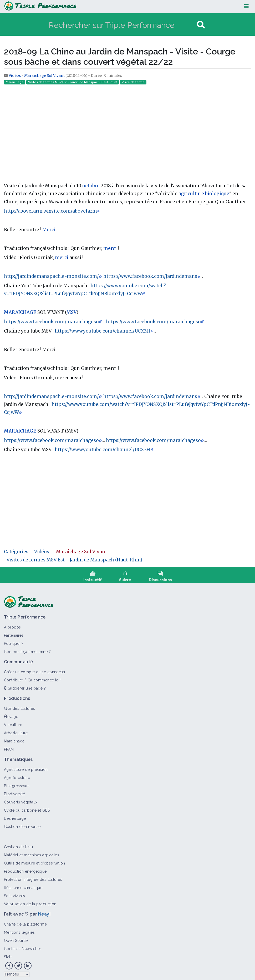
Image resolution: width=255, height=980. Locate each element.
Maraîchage (15, 82)
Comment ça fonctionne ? (27, 648)
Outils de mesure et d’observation (35, 859)
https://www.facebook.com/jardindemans (150, 276)
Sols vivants (14, 892)
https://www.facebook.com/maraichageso (51, 322)
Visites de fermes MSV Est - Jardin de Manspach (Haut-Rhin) (73, 82)
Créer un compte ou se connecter (35, 668)
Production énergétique (25, 867)
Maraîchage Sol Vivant (44, 76)
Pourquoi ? (14, 640)
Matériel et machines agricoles (32, 851)
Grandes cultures (19, 705)
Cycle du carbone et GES (27, 806)
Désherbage (15, 815)
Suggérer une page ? (25, 684)
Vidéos (15, 76)
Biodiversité (14, 790)
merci (110, 248)
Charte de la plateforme (25, 920)
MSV (72, 312)
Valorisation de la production (30, 900)
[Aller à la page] (201, 25)
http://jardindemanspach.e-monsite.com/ (51, 276)
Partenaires (14, 631)
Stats (8, 953)
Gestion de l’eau (18, 843)
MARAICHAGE (20, 312)
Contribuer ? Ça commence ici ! (33, 676)
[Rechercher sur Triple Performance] (122, 25)
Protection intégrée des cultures (33, 876)
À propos (12, 623)
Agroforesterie (17, 774)
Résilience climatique (23, 884)
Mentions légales (19, 928)
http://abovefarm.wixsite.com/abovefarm (50, 211)
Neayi (44, 910)
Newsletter (31, 945)
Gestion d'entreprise (22, 823)
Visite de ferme (133, 82)
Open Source (16, 937)
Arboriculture (16, 729)
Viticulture (13, 721)
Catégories (16, 552)
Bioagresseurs (17, 782)
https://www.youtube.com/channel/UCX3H (102, 331)
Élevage (11, 713)
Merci (49, 230)
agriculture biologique (204, 194)
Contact (11, 945)
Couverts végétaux (21, 798)
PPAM (9, 745)
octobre (91, 186)
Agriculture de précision (26, 766)
